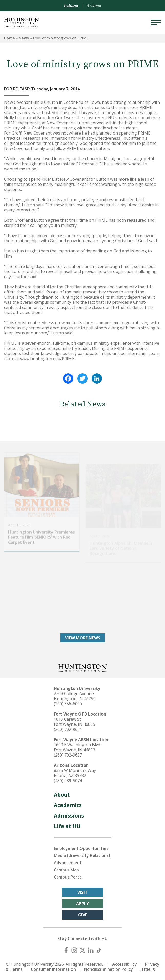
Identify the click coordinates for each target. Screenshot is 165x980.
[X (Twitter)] (82, 950)
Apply (82, 904)
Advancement (68, 863)
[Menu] (156, 23)
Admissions (69, 816)
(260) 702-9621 (68, 729)
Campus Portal (68, 877)
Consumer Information (53, 969)
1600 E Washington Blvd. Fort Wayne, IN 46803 (77, 747)
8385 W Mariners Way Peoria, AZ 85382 (75, 773)
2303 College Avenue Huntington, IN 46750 (75, 696)
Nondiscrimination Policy (109, 969)
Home (9, 38)
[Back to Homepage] (82, 668)
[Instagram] (74, 950)
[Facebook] (66, 950)
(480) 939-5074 (68, 781)
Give (83, 915)
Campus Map (66, 870)
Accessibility (125, 964)
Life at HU (67, 826)
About (62, 795)
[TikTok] (99, 950)
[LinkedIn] (91, 950)
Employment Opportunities (81, 848)
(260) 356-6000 (68, 704)
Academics (68, 805)
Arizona (94, 6)
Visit (82, 892)
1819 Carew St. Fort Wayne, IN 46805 (74, 722)
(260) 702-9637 (68, 755)
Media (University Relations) (82, 855)
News (24, 38)
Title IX (148, 969)
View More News (83, 638)
